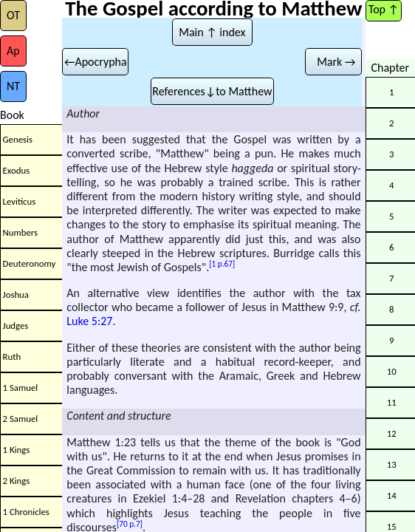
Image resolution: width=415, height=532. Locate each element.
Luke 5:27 (89, 321)
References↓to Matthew (212, 91)
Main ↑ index (212, 32)
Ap (13, 51)
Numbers (21, 232)
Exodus (17, 170)
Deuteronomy (30, 263)
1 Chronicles (26, 512)
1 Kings (17, 450)
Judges (16, 325)
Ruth (12, 357)
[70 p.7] (130, 524)
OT (13, 15)
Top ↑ (384, 9)
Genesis (18, 139)
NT (13, 86)
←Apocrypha (96, 62)
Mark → (334, 62)
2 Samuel (21, 419)
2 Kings (17, 481)
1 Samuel (21, 388)
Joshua (16, 294)
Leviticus (20, 201)
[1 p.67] (222, 264)
